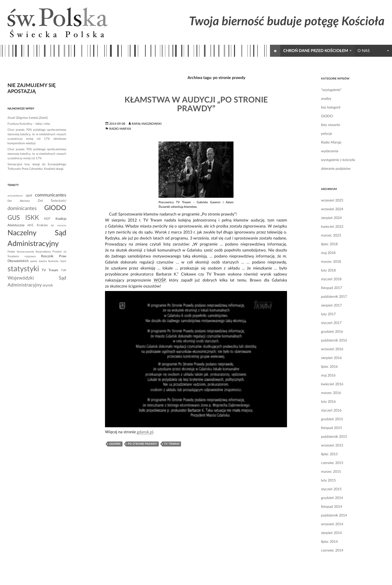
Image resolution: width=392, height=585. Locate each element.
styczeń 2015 (331, 489)
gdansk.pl (145, 432)
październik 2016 (334, 340)
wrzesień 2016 (332, 349)
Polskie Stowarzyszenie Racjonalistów (29, 252)
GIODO (327, 116)
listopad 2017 (331, 288)
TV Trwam (172, 444)
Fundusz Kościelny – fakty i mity (29, 124)
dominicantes (22, 208)
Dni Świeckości (52, 201)
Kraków (42, 225)
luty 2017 (328, 314)
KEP (47, 219)
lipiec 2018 (329, 244)
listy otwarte (330, 125)
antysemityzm (15, 196)
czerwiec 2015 (332, 463)
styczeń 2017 (331, 323)
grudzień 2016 (332, 332)
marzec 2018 (331, 262)
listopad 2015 (331, 428)
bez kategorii (331, 107)
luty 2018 (328, 270)
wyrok (48, 285)
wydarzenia (330, 151)
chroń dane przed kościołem (316, 51)
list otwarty (59, 225)
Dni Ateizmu (19, 201)
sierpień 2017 (331, 305)
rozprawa (30, 256)
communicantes (51, 195)
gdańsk (115, 444)
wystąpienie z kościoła (338, 160)
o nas (364, 51)
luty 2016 (328, 402)
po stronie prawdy (142, 444)
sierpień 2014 (331, 533)
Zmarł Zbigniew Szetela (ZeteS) (28, 118)
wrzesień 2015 (332, 445)
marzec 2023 (331, 235)
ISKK (32, 218)
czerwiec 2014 (332, 550)
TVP (64, 270)
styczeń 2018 (331, 279)
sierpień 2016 (331, 358)
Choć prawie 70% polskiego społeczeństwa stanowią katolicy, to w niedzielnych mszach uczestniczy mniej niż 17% (37, 154)
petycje (326, 134)
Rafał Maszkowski (147, 124)
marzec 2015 (331, 472)
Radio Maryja (120, 129)
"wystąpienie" (331, 90)
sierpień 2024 (331, 218)
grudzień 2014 (332, 498)
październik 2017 (334, 297)
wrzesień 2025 (332, 200)
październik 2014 (334, 515)
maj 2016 (328, 375)
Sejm (63, 261)
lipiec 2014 (329, 542)
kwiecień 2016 (332, 384)
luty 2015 (328, 480)
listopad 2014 (331, 507)
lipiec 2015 (329, 454)
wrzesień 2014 (332, 524)
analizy (326, 99)
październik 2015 (334, 437)
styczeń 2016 (331, 410)
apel (29, 195)
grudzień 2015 (332, 419)
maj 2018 (328, 253)
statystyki (23, 269)
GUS (14, 218)
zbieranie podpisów (336, 169)
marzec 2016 (331, 393)
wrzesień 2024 (332, 209)
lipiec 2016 (329, 367)
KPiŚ (30, 225)
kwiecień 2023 (332, 227)
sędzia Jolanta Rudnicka (44, 261)
